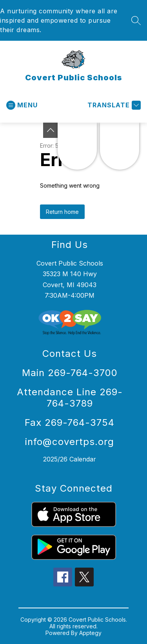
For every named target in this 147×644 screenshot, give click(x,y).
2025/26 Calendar (70, 459)
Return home (62, 212)
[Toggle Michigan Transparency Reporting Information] (51, 130)
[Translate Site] (113, 105)
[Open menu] (22, 105)
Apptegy (90, 633)
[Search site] (136, 20)
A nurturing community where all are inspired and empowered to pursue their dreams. (59, 20)
